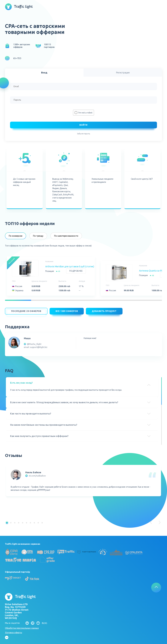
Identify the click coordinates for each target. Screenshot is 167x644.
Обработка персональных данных (22, 626)
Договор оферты (14, 631)
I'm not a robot (85, 113)
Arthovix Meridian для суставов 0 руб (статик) (70, 267)
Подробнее (76, 271)
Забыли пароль (84, 134)
